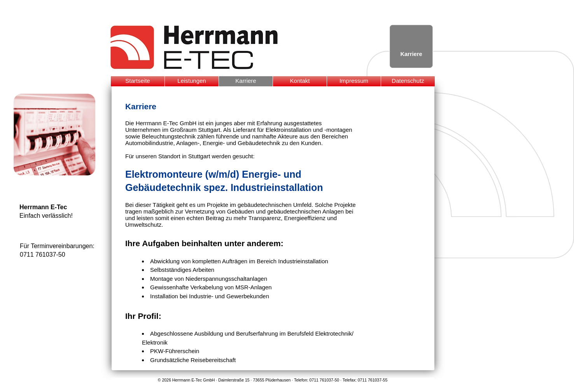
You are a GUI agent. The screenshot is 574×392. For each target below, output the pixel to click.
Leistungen (192, 81)
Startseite (137, 81)
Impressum (354, 81)
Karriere (246, 81)
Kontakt (300, 81)
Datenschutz (408, 81)
